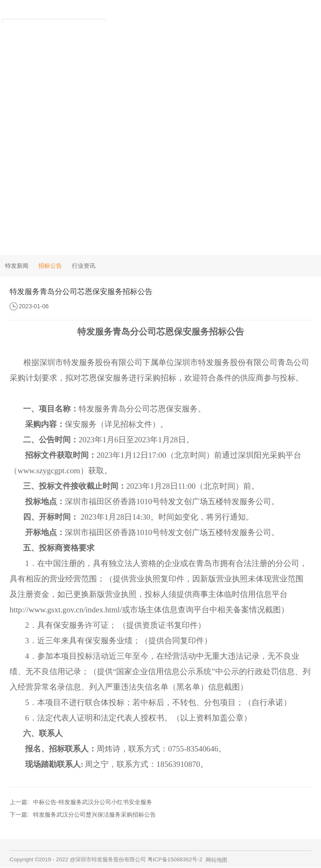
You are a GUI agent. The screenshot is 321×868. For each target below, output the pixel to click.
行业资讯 (84, 266)
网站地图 (217, 860)
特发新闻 (17, 266)
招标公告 (50, 266)
